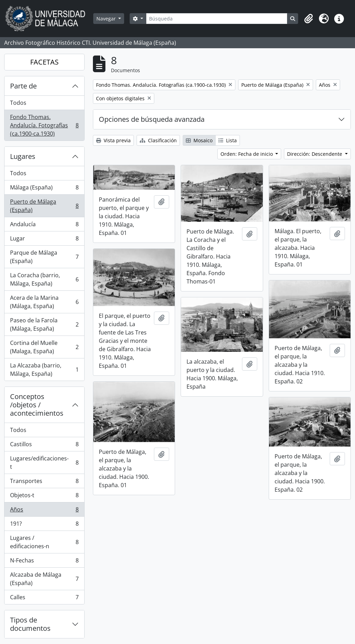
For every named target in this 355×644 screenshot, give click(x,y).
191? (44, 525)
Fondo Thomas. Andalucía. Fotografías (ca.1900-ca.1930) (44, 125)
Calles (44, 599)
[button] (309, 19)
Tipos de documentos (30, 624)
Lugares (23, 156)
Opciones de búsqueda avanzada (152, 119)
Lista (228, 140)
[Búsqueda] (217, 19)
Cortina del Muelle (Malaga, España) (44, 347)
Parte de (23, 86)
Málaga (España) (44, 189)
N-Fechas (44, 562)
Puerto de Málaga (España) (44, 206)
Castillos (44, 446)
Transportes (44, 482)
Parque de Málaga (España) (44, 257)
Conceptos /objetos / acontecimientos (37, 405)
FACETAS (44, 62)
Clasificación (158, 140)
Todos (18, 103)
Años (44, 511)
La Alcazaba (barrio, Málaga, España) (44, 370)
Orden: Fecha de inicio (247, 154)
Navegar (107, 19)
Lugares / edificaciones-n (44, 542)
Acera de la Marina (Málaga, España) (44, 302)
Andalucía (44, 226)
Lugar (44, 240)
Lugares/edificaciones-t (44, 463)
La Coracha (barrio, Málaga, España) (44, 279)
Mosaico (199, 140)
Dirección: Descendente (315, 154)
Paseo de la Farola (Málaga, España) (44, 324)
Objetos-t (44, 497)
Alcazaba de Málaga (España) (44, 579)
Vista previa (113, 140)
